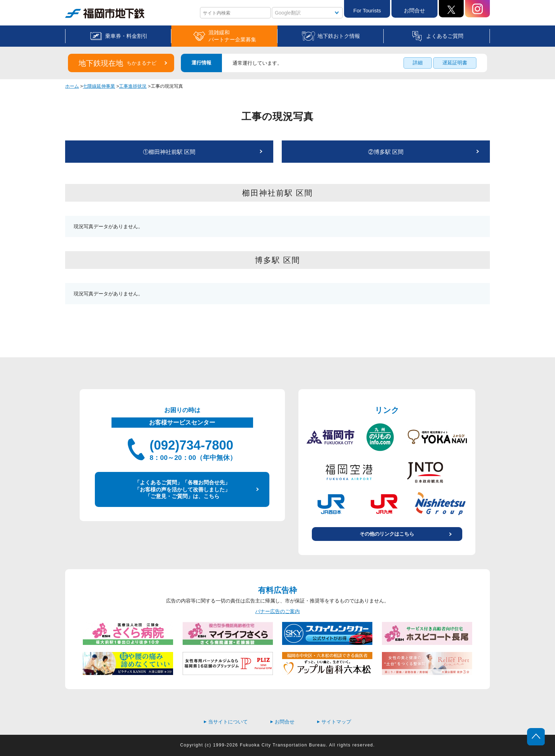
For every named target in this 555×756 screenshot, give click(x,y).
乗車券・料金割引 (126, 36)
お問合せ (414, 10)
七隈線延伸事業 (99, 86)
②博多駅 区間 (386, 152)
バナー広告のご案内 (277, 611)
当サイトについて (226, 722)
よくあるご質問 (445, 36)
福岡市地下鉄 (105, 13)
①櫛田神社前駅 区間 (169, 152)
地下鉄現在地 (118, 63)
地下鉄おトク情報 (339, 36)
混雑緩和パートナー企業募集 (232, 36)
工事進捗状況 (133, 86)
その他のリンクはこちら (387, 534)
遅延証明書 (455, 63)
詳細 (418, 63)
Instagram (477, 9)
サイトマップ (334, 722)
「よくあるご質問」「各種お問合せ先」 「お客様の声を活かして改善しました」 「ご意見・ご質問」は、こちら (182, 489)
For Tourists (367, 10)
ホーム (72, 86)
